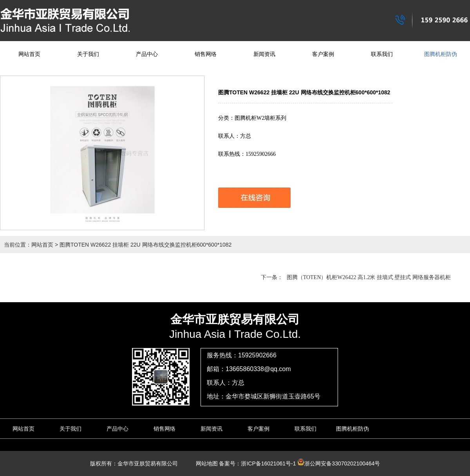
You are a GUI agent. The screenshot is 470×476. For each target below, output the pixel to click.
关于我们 (88, 54)
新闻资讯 (264, 54)
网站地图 (204, 463)
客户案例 (323, 54)
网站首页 (29, 54)
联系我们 (382, 54)
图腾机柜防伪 (441, 54)
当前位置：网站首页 (29, 245)
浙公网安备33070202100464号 (339, 463)
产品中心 (147, 54)
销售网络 (206, 54)
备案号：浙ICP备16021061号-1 (257, 463)
